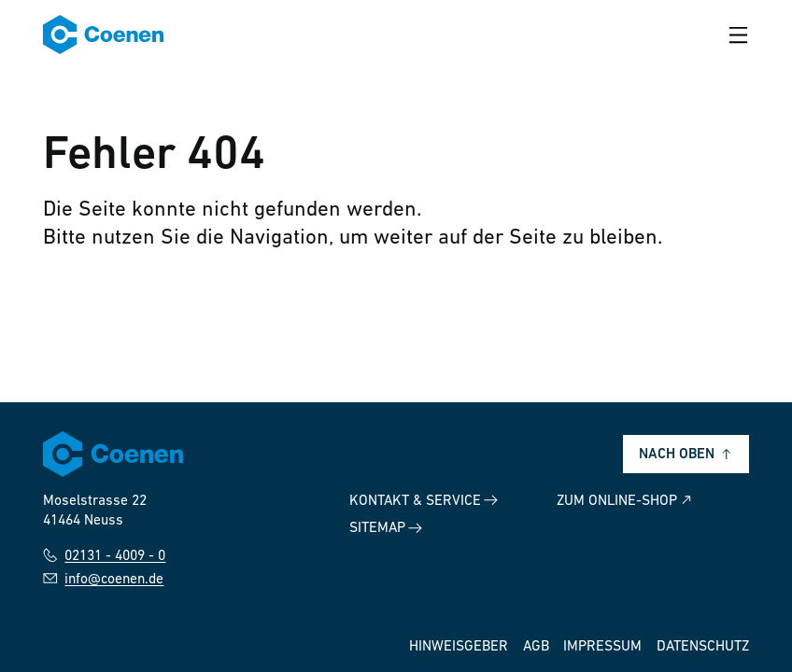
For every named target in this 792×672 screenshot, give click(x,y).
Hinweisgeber (459, 647)
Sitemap (386, 528)
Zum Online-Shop (625, 500)
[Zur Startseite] (103, 35)
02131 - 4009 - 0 (104, 555)
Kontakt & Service (424, 500)
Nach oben (686, 455)
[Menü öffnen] (738, 35)
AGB (536, 647)
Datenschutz (703, 647)
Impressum (602, 647)
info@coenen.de (103, 579)
